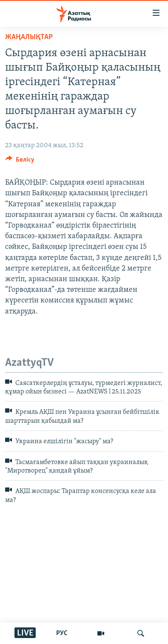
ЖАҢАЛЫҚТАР (29, 37)
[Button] (20, 162)
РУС (62, 633)
